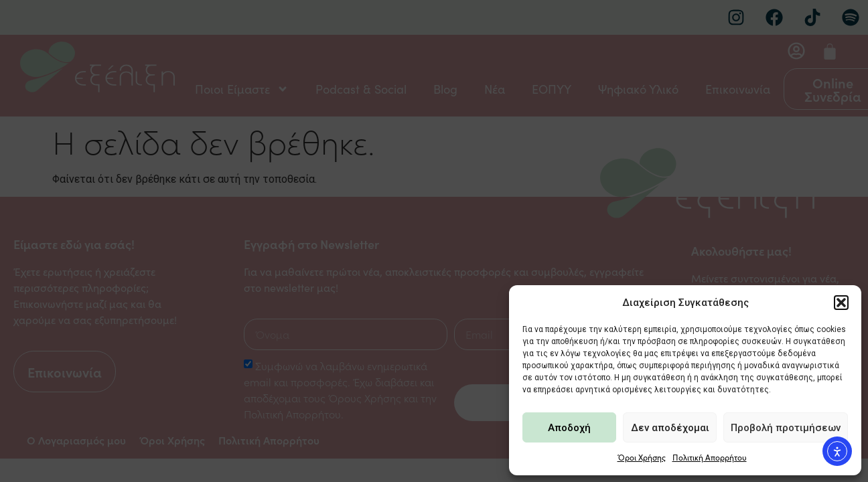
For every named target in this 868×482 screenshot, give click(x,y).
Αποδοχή (569, 428)
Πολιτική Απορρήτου (710, 457)
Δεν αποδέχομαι (670, 428)
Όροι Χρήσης (642, 457)
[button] (841, 303)
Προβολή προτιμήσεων (786, 428)
